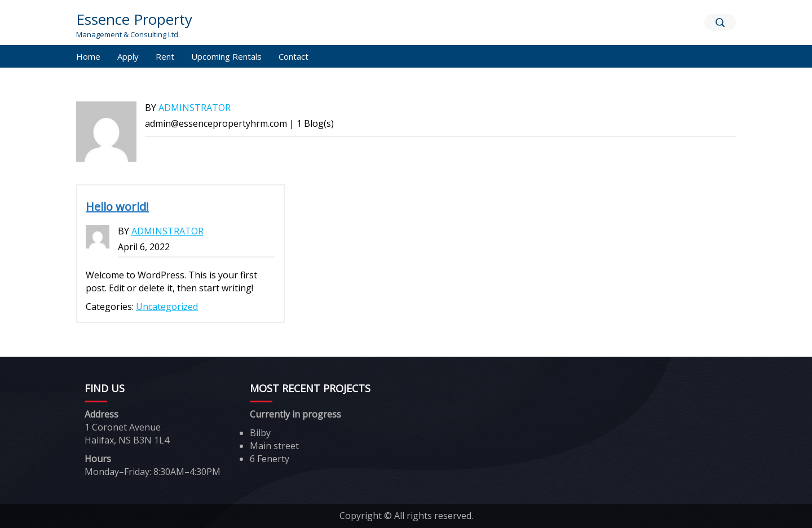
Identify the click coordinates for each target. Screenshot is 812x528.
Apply (128, 56)
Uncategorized (167, 307)
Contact (294, 56)
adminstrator (195, 108)
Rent (165, 56)
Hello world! (117, 207)
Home (88, 56)
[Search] (720, 23)
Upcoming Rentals (226, 56)
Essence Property (134, 19)
